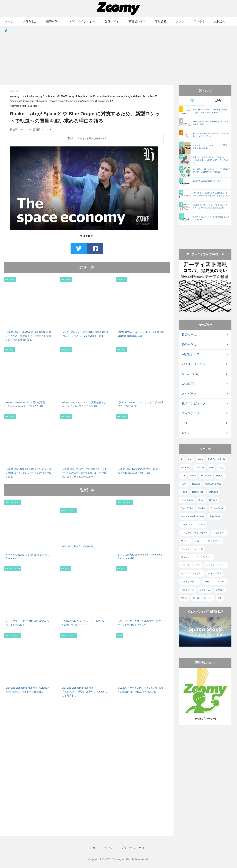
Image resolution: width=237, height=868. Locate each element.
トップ (9, 21)
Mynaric (220, 476)
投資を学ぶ (30, 21)
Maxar (193, 476)
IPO (184, 423)
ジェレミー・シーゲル (192, 549)
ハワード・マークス (191, 565)
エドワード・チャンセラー (194, 533)
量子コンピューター (203, 598)
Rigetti (184, 492)
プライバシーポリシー (136, 848)
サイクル (185, 541)
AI (182, 459)
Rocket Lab (198, 492)
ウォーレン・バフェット (193, 525)
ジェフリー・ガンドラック (208, 541)
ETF (211, 468)
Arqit (190, 459)
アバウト (199, 21)
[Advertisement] (118, 56)
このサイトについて (100, 848)
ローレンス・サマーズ (215, 582)
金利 (220, 598)
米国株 (184, 598)
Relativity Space (213, 484)
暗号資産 (161, 21)
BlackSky (185, 468)
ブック (180, 21)
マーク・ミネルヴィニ (192, 573)
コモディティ (219, 533)
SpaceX (213, 500)
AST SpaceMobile (217, 459)
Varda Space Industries (192, 516)
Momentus (206, 476)
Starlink (202, 508)
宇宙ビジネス (137, 21)
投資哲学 (220, 590)
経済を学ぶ (53, 21)
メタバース (189, 394)
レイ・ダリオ (215, 573)
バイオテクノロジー (83, 21)
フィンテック (191, 413)
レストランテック (190, 582)
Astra (200, 459)
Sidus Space (187, 500)
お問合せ (220, 21)
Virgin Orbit (214, 516)
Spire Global (187, 508)
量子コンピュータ (194, 403)
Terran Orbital (217, 508)
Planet (184, 484)
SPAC (186, 433)
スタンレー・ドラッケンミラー (196, 557)
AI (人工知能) (191, 374)
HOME (14, 91)
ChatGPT (188, 384)
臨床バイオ (112, 21)
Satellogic (213, 492)
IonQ (221, 468)
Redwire (196, 484)
